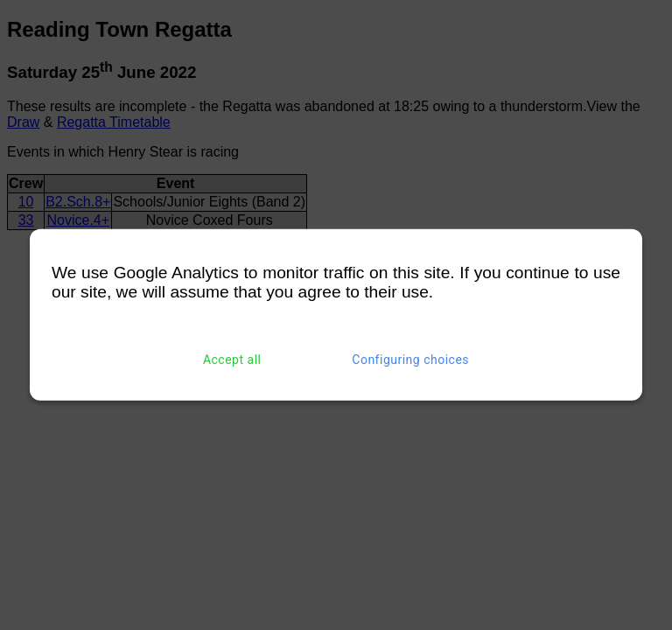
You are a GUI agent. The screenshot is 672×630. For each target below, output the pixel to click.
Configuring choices (410, 360)
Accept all (232, 360)
